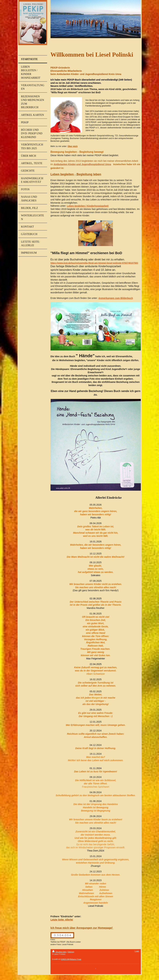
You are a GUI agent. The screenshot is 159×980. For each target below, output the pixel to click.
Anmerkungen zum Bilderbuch (116, 298)
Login (137, 951)
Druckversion (59, 952)
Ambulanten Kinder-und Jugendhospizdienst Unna (82, 164)
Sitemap (71, 952)
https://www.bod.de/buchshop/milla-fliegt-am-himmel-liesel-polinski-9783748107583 (94, 263)
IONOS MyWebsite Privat (71, 959)
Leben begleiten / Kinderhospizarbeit (88, 206)
